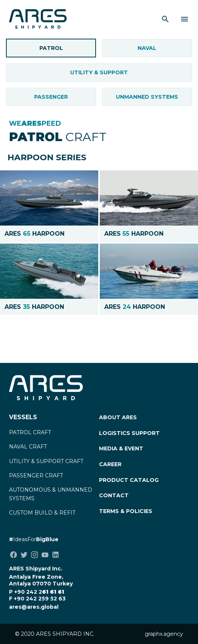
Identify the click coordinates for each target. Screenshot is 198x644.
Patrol (51, 48)
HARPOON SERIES (47, 157)
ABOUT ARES (118, 417)
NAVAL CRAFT (28, 447)
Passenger (51, 97)
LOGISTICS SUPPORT (129, 433)
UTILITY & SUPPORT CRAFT (46, 461)
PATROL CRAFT (30, 432)
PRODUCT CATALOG (129, 480)
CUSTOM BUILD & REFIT (42, 513)
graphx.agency (164, 634)
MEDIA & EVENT (121, 448)
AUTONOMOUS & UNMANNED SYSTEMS (51, 494)
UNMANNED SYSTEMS (147, 97)
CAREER (110, 464)
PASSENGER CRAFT (36, 475)
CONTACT (114, 495)
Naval (147, 48)
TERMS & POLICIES (126, 511)
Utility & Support (99, 72)
